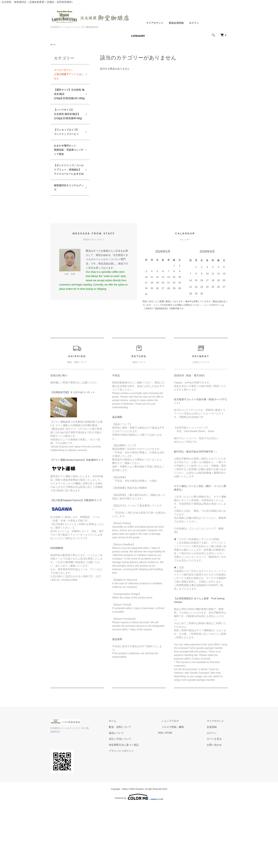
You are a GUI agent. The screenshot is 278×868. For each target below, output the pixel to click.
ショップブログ (181, 787)
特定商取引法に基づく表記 (141, 811)
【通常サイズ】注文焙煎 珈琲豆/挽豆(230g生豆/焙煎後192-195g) (68, 103)
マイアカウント (155, 23)
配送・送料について (137, 793)
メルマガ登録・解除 (183, 793)
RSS (175, 799)
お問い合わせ (218, 811)
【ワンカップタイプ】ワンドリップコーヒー (67, 166)
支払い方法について (137, 805)
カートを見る (218, 805)
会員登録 (215, 793)
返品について (134, 799)
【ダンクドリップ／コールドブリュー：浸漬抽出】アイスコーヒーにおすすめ (67, 227)
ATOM (183, 799)
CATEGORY (138, 36)
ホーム (54, 45)
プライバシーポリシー (139, 817)
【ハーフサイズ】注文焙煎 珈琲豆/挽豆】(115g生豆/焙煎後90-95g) (68, 134)
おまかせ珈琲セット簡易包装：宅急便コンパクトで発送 (67, 195)
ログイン (194, 23)
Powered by (139, 860)
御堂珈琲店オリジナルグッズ (67, 253)
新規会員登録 (176, 23)
